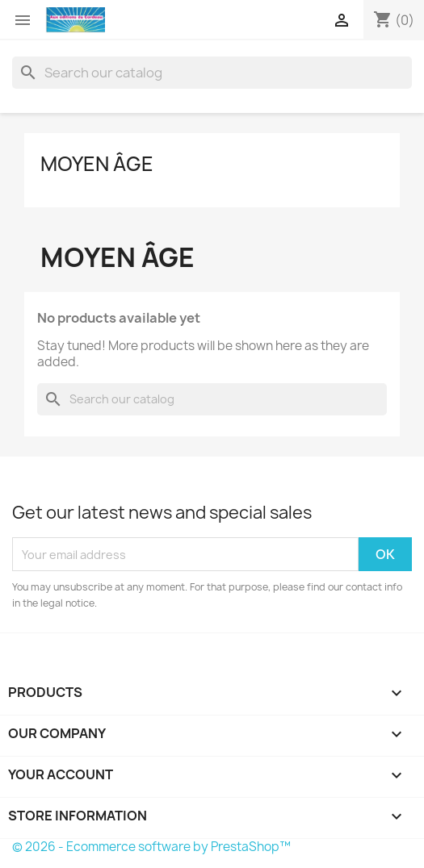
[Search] (212, 73)
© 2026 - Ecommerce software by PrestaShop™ (151, 847)
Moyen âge (97, 164)
